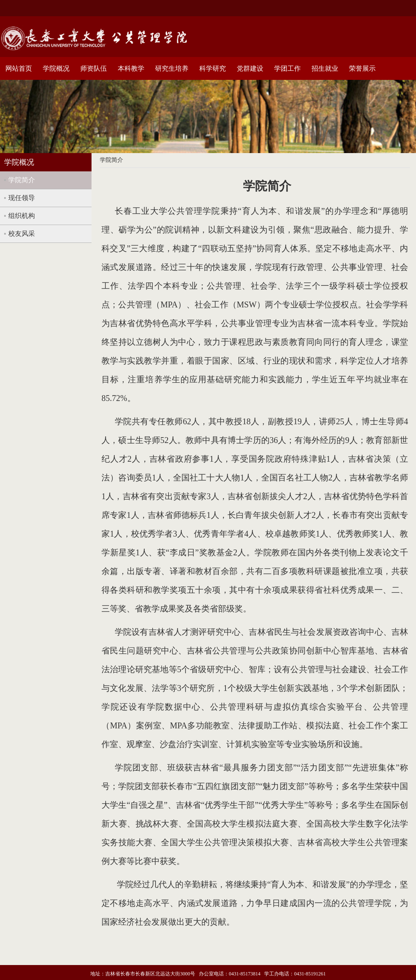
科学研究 (213, 68)
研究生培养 (172, 68)
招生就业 (325, 68)
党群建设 (250, 68)
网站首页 (19, 68)
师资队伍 (94, 68)
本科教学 (131, 68)
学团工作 (287, 68)
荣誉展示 (362, 68)
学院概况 (56, 68)
